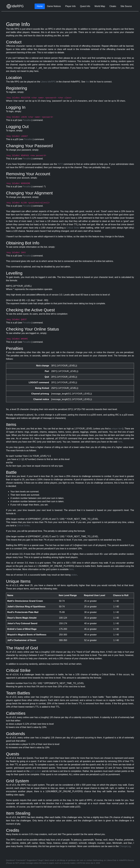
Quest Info (85, 6)
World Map (100, 6)
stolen (74, 575)
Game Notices (54, 6)
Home (40, 6)
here (120, 442)
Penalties (27, 120)
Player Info (70, 6)
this (87, 82)
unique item (117, 429)
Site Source (126, 6)
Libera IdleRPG (48, 82)
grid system (36, 771)
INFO (60, 164)
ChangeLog (125, 846)
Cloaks (113, 6)
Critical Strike (73, 228)
